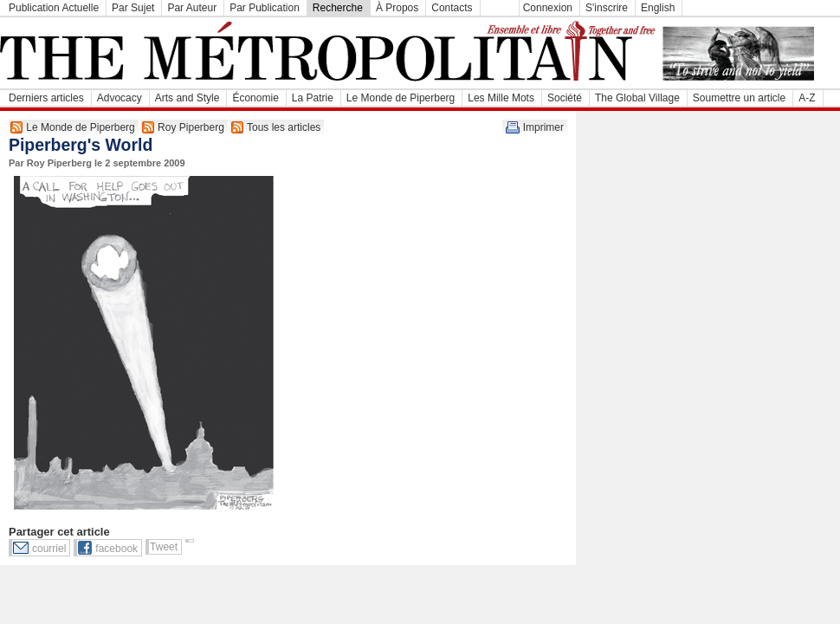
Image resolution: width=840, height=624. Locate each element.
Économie (255, 98)
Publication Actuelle (54, 8)
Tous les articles (284, 127)
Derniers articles (46, 98)
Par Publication (265, 8)
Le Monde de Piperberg (401, 98)
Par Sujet (133, 8)
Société (565, 98)
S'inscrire (607, 8)
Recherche (338, 8)
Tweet (164, 547)
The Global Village (637, 98)
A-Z (807, 98)
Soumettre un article (739, 98)
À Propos (397, 8)
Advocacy (120, 98)
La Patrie (313, 98)
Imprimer (543, 127)
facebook (116, 549)
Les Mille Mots (501, 98)
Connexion (548, 8)
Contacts (452, 8)
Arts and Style (187, 98)
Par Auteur (192, 8)
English (658, 8)
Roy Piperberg (191, 127)
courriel (49, 549)
